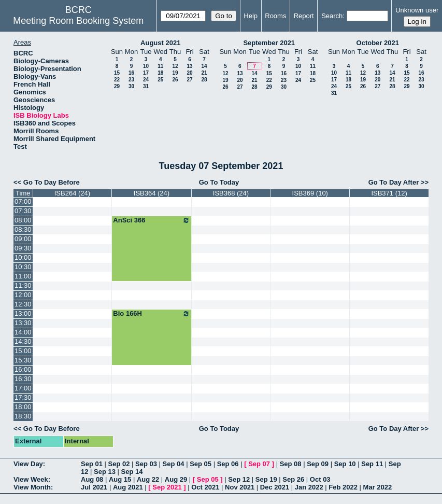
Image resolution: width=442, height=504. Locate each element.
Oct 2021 (205, 487)
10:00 (23, 257)
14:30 (23, 341)
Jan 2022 (309, 487)
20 (189, 73)
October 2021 (378, 43)
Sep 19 (266, 479)
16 (131, 73)
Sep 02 (119, 464)
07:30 (23, 211)
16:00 (23, 369)
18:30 (23, 416)
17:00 (23, 388)
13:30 (23, 323)
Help (251, 16)
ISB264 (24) (72, 193)
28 (204, 80)
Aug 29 (176, 479)
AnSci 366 (151, 220)
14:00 (23, 332)
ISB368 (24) (231, 193)
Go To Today (219, 182)
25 (160, 80)
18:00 (23, 407)
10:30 (23, 267)
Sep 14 (132, 472)
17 (146, 73)
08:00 (23, 220)
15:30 (23, 360)
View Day (28, 464)
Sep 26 (293, 479)
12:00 (23, 295)
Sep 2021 (167, 487)
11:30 (23, 285)
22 (117, 80)
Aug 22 (148, 479)
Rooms (275, 16)
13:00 (23, 313)
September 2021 (269, 43)
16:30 (23, 379)
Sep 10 (345, 464)
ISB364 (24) (152, 193)
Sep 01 (92, 464)
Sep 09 (318, 464)
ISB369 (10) (310, 193)
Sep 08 (291, 464)
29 (117, 86)
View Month (32, 487)
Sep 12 (239, 479)
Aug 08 (92, 479)
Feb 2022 (343, 487)
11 (160, 66)
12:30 (23, 304)
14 (204, 66)
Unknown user (417, 10)
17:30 (23, 397)
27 (189, 80)
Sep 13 (105, 472)
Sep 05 (201, 464)
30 (131, 86)
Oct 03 (320, 479)
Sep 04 (174, 464)
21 (204, 73)
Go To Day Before (52, 182)
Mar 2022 (378, 487)
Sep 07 (259, 464)
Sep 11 (372, 464)
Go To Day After (394, 182)
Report (304, 16)
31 (146, 86)
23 (131, 80)
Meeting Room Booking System (78, 21)
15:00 (23, 351)
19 (175, 73)
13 (189, 66)
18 (160, 73)
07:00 (23, 201)
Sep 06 (228, 464)
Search (332, 16)
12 (175, 66)
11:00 (23, 276)
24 (146, 80)
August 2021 (160, 43)
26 (175, 80)
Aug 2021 (128, 487)
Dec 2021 (275, 487)
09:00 (23, 239)
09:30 (23, 248)
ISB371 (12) (389, 193)
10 (146, 66)
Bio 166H (151, 314)
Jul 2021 (94, 487)
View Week (31, 479)
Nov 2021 (240, 487)
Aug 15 (120, 479)
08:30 (23, 229)
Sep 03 (146, 464)
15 (117, 73)
